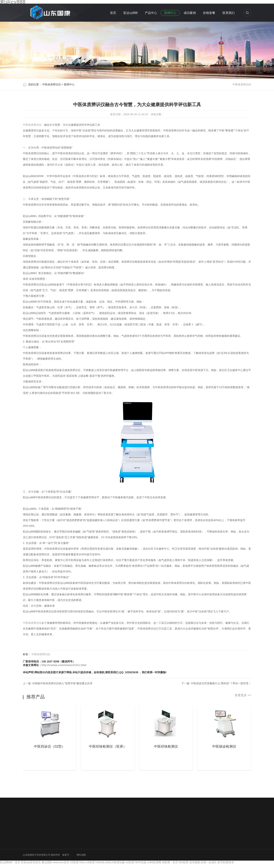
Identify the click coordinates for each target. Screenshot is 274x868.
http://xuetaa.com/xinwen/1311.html (64, 665)
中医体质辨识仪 (52, 84)
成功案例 (190, 13)
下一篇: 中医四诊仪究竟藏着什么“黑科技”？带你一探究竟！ (216, 683)
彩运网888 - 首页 (10, 862)
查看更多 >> (243, 695)
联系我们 (229, 13)
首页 (113, 13)
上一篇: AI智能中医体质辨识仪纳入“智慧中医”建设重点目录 (58, 683)
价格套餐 (209, 13)
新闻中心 (170, 13)
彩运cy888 (130, 13)
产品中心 (151, 13)
